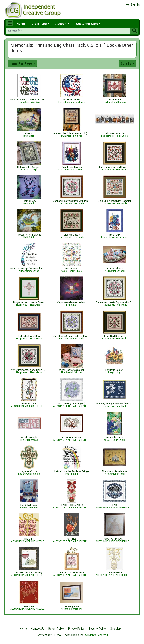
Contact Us (38, 629)
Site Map (115, 629)
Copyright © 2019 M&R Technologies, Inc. (60, 635)
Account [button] (61, 24)
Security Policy (97, 629)
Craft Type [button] (39, 24)
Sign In (133, 5)
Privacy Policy (76, 629)
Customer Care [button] (87, 24)
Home (21, 24)
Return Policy (56, 629)
